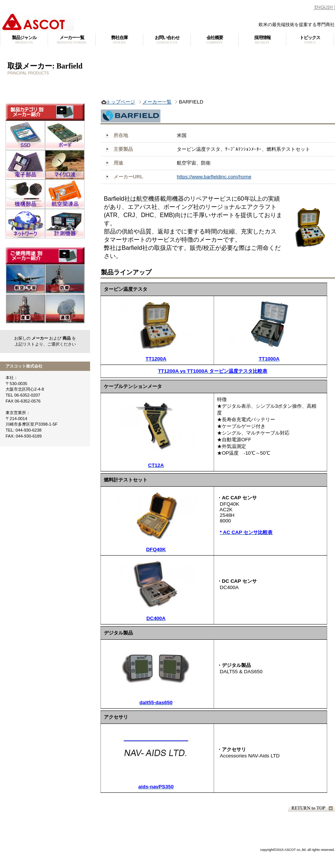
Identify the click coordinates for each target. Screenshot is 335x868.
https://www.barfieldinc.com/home (214, 177)
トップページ (121, 102)
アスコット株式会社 (93, 22)
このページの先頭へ (311, 808)
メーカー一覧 (157, 102)
